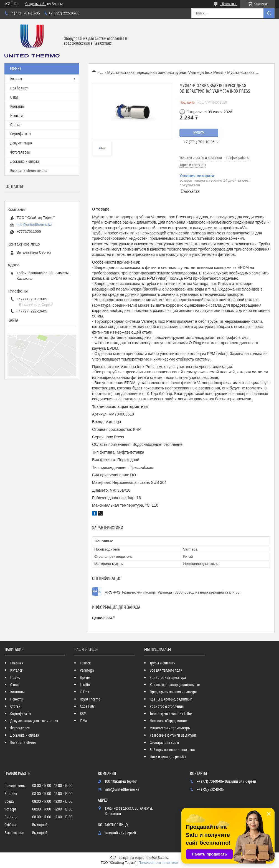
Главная (17, 663)
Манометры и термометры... (171, 728)
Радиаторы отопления (167, 707)
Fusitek (85, 663)
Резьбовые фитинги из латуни (173, 736)
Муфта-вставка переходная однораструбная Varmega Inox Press (165, 72)
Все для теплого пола (166, 671)
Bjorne (85, 678)
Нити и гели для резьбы (168, 757)
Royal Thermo (90, 699)
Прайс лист (19, 88)
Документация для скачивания (34, 721)
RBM (83, 714)
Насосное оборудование (168, 721)
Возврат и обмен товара (29, 171)
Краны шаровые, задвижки (171, 699)
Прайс (15, 678)
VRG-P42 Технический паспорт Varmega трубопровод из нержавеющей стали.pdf (173, 592)
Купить (199, 133)
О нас (14, 97)
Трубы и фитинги (163, 663)
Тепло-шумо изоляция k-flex (171, 714)
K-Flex (84, 692)
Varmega (87, 671)
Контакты (17, 107)
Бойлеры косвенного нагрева (172, 750)
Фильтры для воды (164, 743)
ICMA (83, 721)
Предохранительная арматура (173, 692)
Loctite (85, 685)
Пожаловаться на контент (158, 863)
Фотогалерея (20, 152)
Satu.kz (163, 858)
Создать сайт (35, 4)
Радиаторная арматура (168, 678)
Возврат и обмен (23, 743)
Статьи (15, 125)
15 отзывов (229, 4)
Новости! (17, 116)
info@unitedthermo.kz (34, 225)
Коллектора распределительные (175, 685)
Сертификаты (21, 134)
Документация (21, 143)
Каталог (16, 79)
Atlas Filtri (88, 707)
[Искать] (269, 13)
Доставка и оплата (25, 162)
